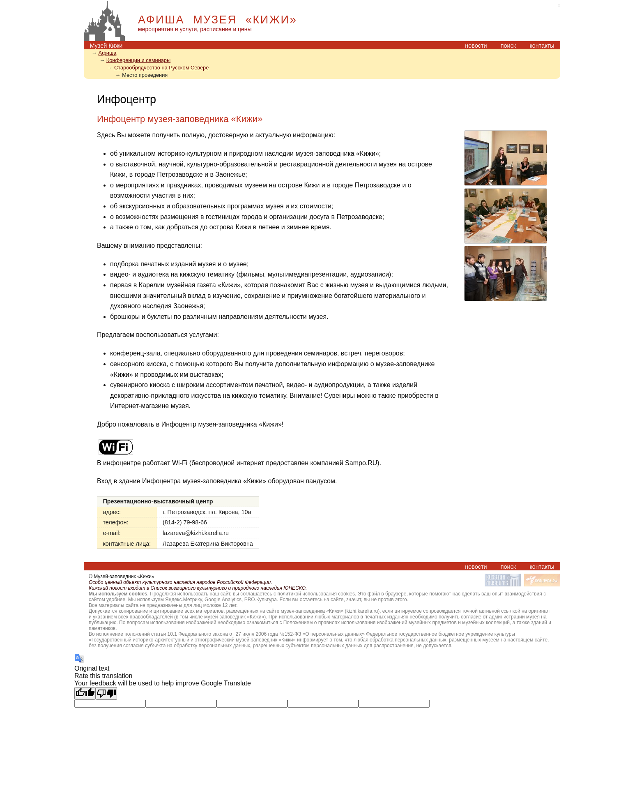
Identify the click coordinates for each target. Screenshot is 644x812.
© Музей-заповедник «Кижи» (122, 577)
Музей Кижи (106, 46)
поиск (508, 46)
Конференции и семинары (138, 60)
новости (476, 46)
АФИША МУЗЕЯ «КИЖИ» (217, 20)
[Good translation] (85, 693)
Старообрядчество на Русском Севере (161, 68)
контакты (542, 46)
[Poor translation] (106, 693)
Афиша (108, 53)
